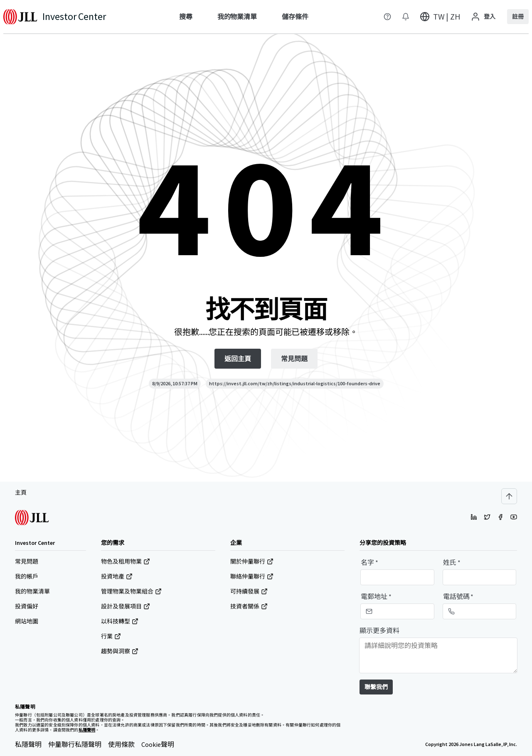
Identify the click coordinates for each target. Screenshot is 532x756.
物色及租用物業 (126, 561)
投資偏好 (27, 606)
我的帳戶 (27, 576)
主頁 (21, 493)
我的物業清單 (32, 591)
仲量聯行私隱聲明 (75, 744)
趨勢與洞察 (120, 651)
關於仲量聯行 (252, 561)
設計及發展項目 (126, 606)
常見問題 (27, 561)
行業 (111, 636)
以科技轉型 (120, 621)
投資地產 (117, 576)
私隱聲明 (28, 744)
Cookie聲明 (158, 744)
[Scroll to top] (509, 496)
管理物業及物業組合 (131, 591)
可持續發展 (249, 591)
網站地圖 (27, 621)
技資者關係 (249, 606)
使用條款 (121, 744)
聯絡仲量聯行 (252, 576)
